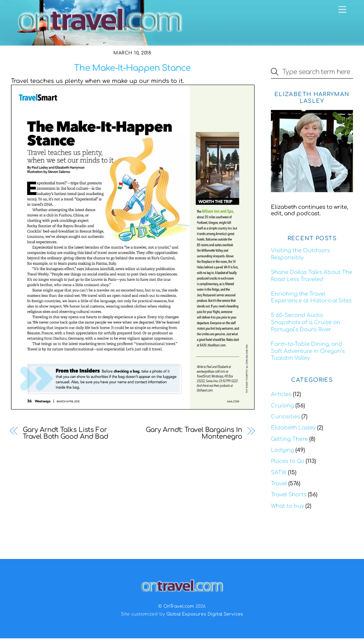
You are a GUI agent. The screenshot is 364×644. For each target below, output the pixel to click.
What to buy (287, 506)
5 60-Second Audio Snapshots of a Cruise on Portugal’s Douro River (306, 323)
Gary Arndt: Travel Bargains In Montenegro (194, 433)
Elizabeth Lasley (293, 428)
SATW (279, 473)
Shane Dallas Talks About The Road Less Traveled (312, 276)
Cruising (282, 406)
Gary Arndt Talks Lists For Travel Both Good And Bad (66, 433)
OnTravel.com (179, 606)
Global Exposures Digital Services (205, 614)
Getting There (289, 439)
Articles (281, 394)
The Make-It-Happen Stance (132, 68)
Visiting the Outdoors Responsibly (300, 254)
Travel (279, 484)
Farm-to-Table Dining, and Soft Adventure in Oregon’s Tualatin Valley (308, 351)
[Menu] (342, 10)
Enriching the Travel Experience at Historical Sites (311, 298)
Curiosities (285, 417)
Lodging (282, 450)
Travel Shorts (289, 495)
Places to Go (288, 461)
